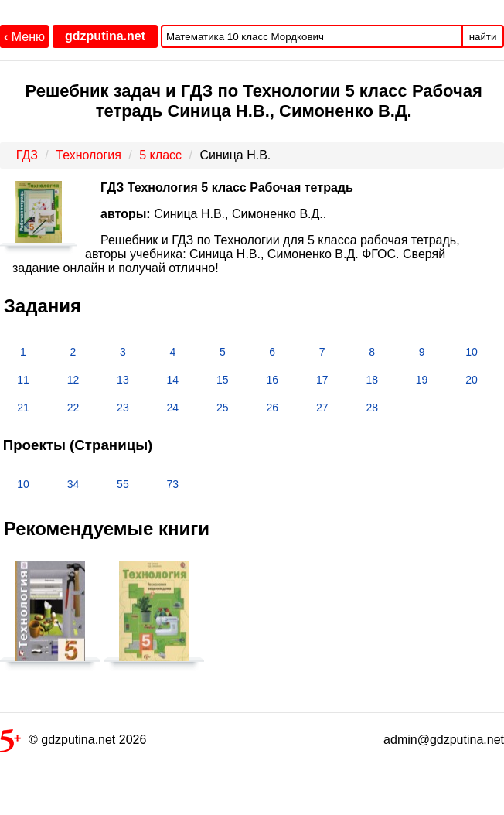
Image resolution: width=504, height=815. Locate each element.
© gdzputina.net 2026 (73, 743)
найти (483, 37)
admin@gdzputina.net (444, 740)
